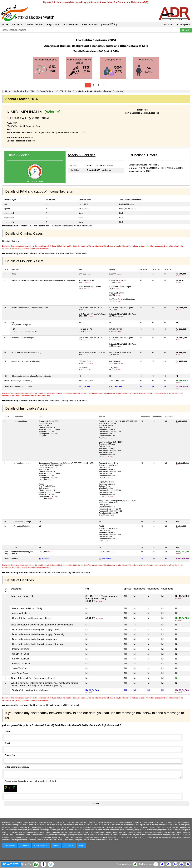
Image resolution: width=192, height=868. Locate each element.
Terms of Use (69, 846)
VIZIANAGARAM (45, 91)
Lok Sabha (17, 24)
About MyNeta (183, 24)
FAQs (81, 846)
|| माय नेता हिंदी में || (109, 24)
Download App (124, 864)
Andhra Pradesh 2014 (24, 91)
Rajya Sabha (53, 24)
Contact (56, 846)
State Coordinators (41, 846)
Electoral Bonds (89, 24)
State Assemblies (35, 24)
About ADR (167, 24)
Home (5, 24)
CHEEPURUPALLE (66, 91)
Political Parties (71, 24)
